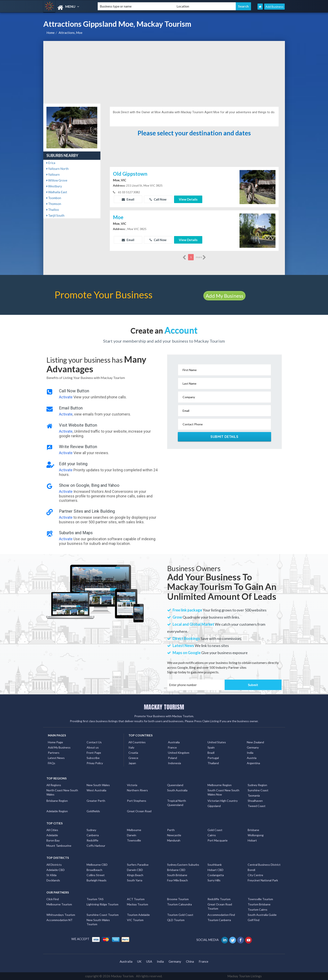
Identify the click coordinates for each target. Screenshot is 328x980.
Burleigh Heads (97, 880)
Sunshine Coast (258, 790)
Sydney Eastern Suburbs (183, 865)
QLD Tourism (176, 920)
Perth (171, 830)
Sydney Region (257, 785)
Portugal (213, 758)
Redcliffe (92, 840)
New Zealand (255, 742)
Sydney (91, 830)
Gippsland (214, 806)
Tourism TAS (95, 899)
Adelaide (52, 835)
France (172, 747)
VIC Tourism (135, 920)
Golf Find (254, 920)
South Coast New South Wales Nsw (223, 792)
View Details (188, 199)
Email (128, 199)
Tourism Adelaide (138, 915)
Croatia (133, 753)
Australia (174, 742)
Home (51, 33)
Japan (132, 763)
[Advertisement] (164, 72)
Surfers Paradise (138, 865)
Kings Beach (135, 875)
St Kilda (51, 875)
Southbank (215, 865)
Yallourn (53, 174)
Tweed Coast (257, 806)
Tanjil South (55, 215)
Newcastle (174, 835)
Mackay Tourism (138, 904)
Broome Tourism (178, 899)
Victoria (132, 785)
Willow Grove (57, 180)
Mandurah (174, 840)
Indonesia (174, 763)
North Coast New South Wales (62, 792)
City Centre (255, 875)
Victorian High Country (223, 801)
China (190, 961)
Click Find (53, 899)
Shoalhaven (255, 801)
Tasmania (254, 795)
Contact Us (94, 742)
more (201, 257)
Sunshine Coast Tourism (103, 915)
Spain (211, 747)
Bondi (251, 870)
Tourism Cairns (258, 909)
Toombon (54, 198)
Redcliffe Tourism (219, 899)
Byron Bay (53, 840)
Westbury (54, 186)
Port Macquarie (218, 840)
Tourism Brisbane (259, 904)
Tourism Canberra (219, 920)
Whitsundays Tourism (61, 915)
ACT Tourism (136, 899)
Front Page (94, 753)
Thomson (54, 204)
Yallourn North (58, 169)
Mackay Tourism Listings (245, 976)
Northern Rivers (137, 790)
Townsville (134, 840)
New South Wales (98, 785)
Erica (51, 163)
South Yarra (135, 880)
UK (139, 961)
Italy (131, 747)
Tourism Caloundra (179, 904)
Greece (133, 758)
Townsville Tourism (260, 899)
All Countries (137, 742)
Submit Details (224, 437)
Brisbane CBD (176, 870)
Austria (252, 758)
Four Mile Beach (177, 880)
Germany (253, 747)
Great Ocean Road (139, 811)
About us (93, 747)
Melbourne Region (220, 785)
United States (217, 742)
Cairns (212, 835)
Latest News (56, 758)
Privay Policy (95, 763)
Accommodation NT (60, 920)
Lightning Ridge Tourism (102, 904)
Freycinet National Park (263, 880)
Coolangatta (216, 875)
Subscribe (93, 758)
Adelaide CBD (56, 870)
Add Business (274, 7)
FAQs (52, 763)
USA (149, 961)
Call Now (158, 199)
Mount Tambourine (59, 846)
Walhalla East (57, 192)
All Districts (54, 865)
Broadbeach (94, 870)
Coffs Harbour (96, 846)
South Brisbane (177, 875)
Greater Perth (96, 801)
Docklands (53, 880)
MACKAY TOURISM (164, 707)
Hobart (252, 840)
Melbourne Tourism (59, 904)
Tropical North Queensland (177, 803)
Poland (172, 758)
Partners (54, 753)
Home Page (55, 742)
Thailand (213, 763)
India (250, 753)
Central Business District (264, 865)
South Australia (177, 790)
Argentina (253, 763)
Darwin (132, 835)
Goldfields (93, 811)
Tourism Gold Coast (180, 915)
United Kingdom (179, 753)
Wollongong (256, 835)
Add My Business (224, 296)
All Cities (52, 830)
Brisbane (253, 830)
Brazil (211, 753)
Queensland (175, 785)
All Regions (54, 785)
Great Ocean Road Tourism (220, 906)
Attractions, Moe (70, 33)
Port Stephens (137, 801)
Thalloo (53, 210)
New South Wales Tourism (98, 922)
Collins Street (96, 875)
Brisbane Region (57, 801)
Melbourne (134, 830)
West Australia (96, 790)
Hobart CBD (215, 870)
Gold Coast (215, 830)
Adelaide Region (57, 811)
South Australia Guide (262, 915)
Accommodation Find (221, 915)
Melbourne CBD (97, 865)
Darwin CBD (135, 870)
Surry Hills (214, 880)
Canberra (93, 835)
